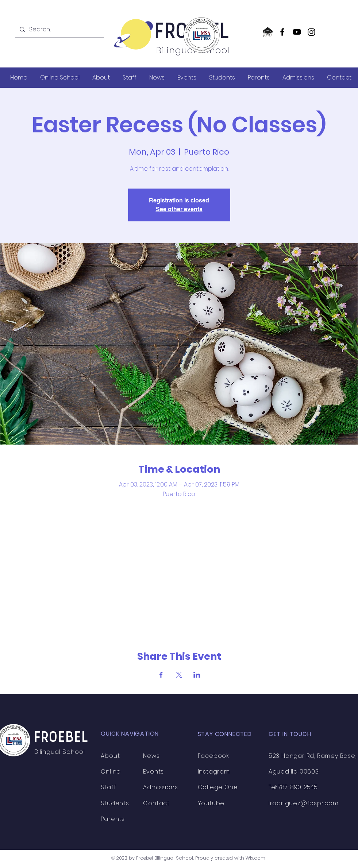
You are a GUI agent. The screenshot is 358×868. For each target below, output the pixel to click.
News (151, 756)
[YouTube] (297, 32)
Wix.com (255, 858)
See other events (179, 209)
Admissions (160, 787)
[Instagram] (311, 32)
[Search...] (59, 30)
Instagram (214, 772)
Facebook (213, 756)
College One (218, 787)
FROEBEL (61, 738)
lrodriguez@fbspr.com (304, 803)
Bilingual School (61, 752)
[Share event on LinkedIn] (197, 675)
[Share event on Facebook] (161, 675)
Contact (156, 803)
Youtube (211, 803)
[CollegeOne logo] (268, 32)
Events (153, 772)
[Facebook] (282, 32)
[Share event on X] (179, 675)
